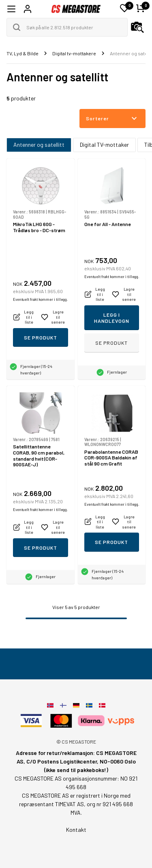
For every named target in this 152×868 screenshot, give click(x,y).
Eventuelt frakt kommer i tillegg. (40, 299)
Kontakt (76, 830)
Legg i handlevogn (112, 318)
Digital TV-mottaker (104, 145)
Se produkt (41, 337)
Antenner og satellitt (39, 145)
